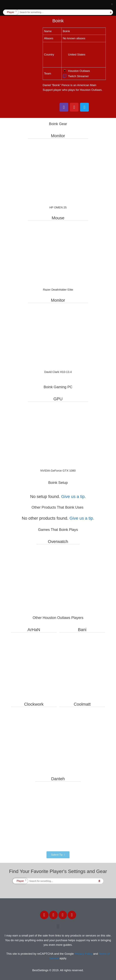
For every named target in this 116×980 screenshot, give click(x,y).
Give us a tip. (73, 497)
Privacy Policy (83, 954)
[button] (112, 4)
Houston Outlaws (76, 71)
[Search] (111, 12)
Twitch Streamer (76, 76)
